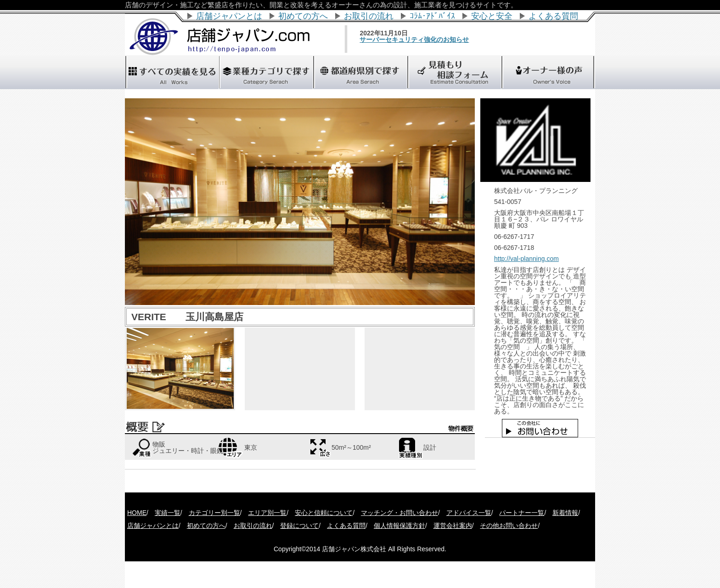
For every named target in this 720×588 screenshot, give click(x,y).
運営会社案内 (453, 526)
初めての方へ (303, 16)
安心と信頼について (324, 513)
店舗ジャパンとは (229, 16)
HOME (137, 513)
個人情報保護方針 (399, 526)
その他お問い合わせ (509, 526)
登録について (299, 526)
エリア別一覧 (267, 513)
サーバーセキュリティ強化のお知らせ (429, 40)
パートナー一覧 (522, 513)
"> (360, 72)
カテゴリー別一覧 (214, 513)
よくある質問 (553, 16)
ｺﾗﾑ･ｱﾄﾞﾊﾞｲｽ (432, 16)
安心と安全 (492, 16)
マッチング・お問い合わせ (399, 513)
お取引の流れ (369, 16)
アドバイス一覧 (469, 513)
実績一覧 (168, 513)
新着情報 (565, 513)
